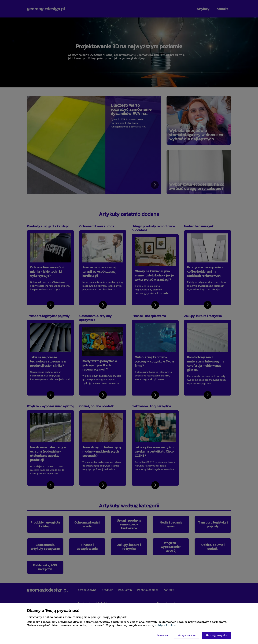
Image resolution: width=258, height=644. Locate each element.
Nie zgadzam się (187, 635)
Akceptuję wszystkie (217, 635)
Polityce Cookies (166, 625)
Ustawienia (162, 635)
